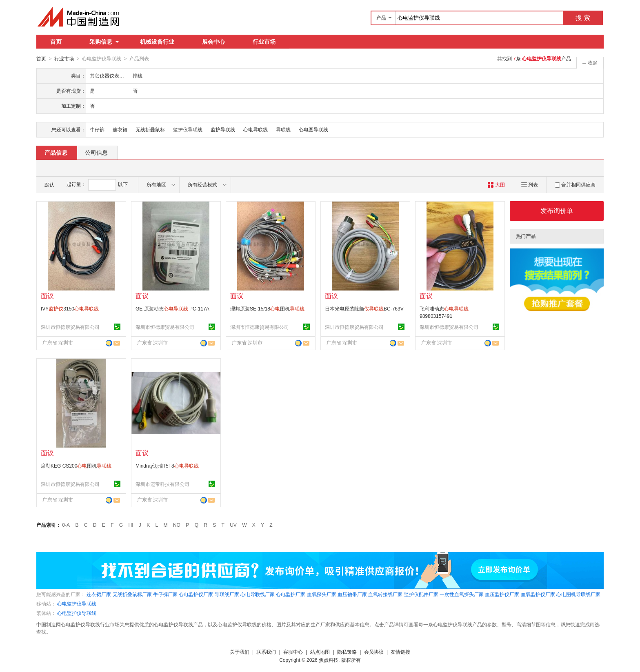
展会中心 (213, 42)
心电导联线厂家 (258, 594)
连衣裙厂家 (99, 594)
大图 (496, 184)
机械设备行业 (157, 42)
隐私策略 (347, 652)
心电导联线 (256, 129)
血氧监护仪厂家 (538, 594)
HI (131, 525)
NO (177, 525)
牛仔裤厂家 (165, 594)
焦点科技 (329, 660)
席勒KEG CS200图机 (76, 466)
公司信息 (96, 152)
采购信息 (104, 42)
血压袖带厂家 (352, 594)
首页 (56, 42)
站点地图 (320, 652)
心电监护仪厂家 (196, 594)
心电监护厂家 (291, 594)
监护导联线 (223, 129)
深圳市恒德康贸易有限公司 (70, 327)
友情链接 (400, 652)
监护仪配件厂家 (421, 594)
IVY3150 (70, 308)
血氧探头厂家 (322, 594)
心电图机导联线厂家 (578, 594)
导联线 (283, 129)
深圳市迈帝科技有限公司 (162, 484)
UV (233, 525)
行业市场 (264, 42)
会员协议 (374, 652)
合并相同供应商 (575, 184)
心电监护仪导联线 (77, 603)
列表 (530, 184)
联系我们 (266, 652)
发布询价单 (557, 210)
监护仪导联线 (188, 129)
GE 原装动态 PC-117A (172, 308)
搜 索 (583, 18)
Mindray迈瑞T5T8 (167, 466)
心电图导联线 (313, 129)
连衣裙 (120, 129)
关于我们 (240, 652)
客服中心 (293, 652)
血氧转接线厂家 (385, 594)
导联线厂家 (227, 594)
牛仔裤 (97, 129)
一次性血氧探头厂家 (462, 594)
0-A (66, 525)
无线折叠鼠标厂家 (132, 594)
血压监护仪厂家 (502, 594)
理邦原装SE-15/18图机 (267, 308)
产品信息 (56, 152)
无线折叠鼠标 (150, 129)
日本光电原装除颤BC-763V (364, 308)
